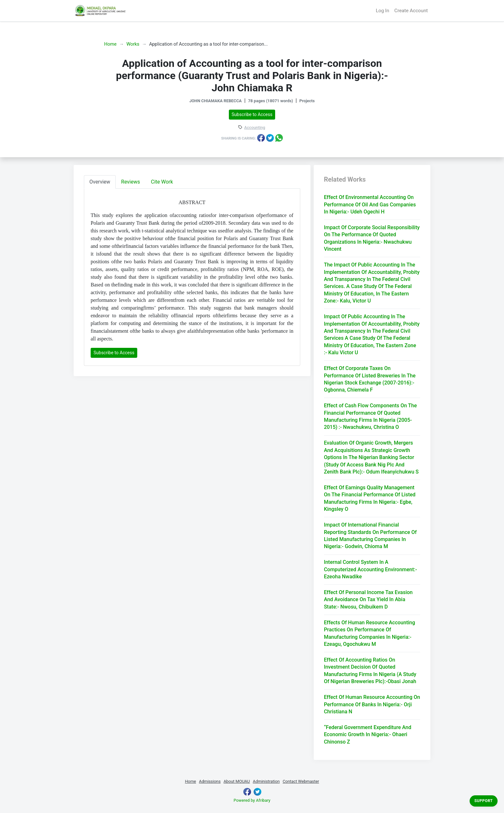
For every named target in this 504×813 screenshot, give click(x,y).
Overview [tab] (100, 182)
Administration (266, 781)
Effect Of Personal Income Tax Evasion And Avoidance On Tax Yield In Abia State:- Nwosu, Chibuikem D (368, 600)
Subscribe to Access (252, 114)
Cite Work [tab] (162, 182)
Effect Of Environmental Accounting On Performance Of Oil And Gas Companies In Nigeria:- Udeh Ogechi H (370, 204)
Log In (382, 11)
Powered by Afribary (252, 800)
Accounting (255, 128)
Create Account (411, 11)
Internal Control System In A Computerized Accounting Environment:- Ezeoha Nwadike (371, 569)
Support (484, 801)
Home (110, 44)
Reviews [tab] (131, 182)
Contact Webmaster (301, 781)
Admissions (210, 781)
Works (133, 44)
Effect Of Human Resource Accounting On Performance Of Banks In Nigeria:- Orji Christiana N (372, 704)
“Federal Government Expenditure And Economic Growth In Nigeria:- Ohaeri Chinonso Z (368, 735)
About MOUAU (237, 781)
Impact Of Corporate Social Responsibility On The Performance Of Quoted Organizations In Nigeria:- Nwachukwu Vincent (372, 238)
